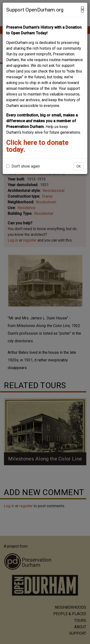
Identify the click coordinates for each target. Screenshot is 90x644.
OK (78, 166)
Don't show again (23, 166)
